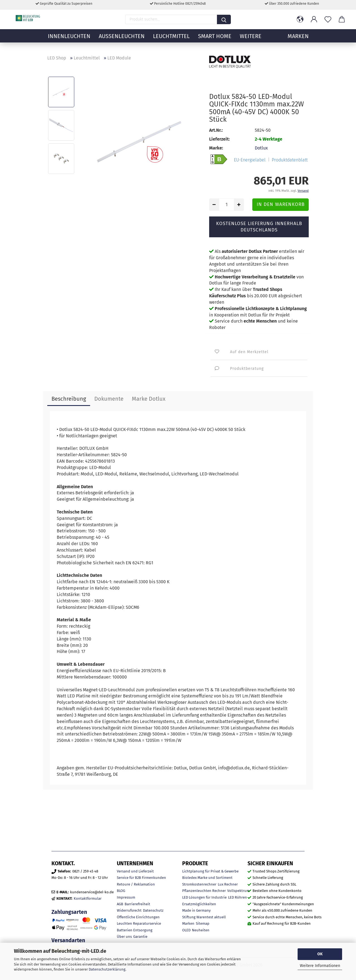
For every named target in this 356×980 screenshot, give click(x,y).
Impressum (126, 897)
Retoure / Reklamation (136, 884)
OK (320, 954)
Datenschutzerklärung (107, 969)
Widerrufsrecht (129, 910)
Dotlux (261, 148)
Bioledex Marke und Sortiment (207, 878)
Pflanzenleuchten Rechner (204, 891)
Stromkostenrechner (199, 884)
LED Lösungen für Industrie (204, 897)
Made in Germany (196, 910)
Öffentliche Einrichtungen (138, 917)
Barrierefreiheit (137, 904)
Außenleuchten (122, 40)
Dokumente (109, 399)
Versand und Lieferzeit (135, 871)
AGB (120, 904)
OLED (186, 930)
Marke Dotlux (149, 399)
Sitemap (203, 923)
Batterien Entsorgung (135, 930)
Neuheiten (201, 930)
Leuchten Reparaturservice (139, 923)
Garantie (140, 937)
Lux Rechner (228, 884)
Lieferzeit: (219, 139)
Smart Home (215, 40)
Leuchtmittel (171, 40)
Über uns (124, 937)
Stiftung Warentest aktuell (204, 917)
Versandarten (68, 940)
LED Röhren (238, 897)
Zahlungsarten (69, 912)
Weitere (251, 40)
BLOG (121, 891)
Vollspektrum (238, 891)
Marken (188, 923)
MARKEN (298, 40)
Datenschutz (153, 910)
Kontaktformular (88, 898)
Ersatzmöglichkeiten (199, 904)
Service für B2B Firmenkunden (141, 878)
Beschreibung (69, 399)
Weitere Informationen (320, 966)
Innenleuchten (69, 40)
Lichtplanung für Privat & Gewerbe (210, 871)
